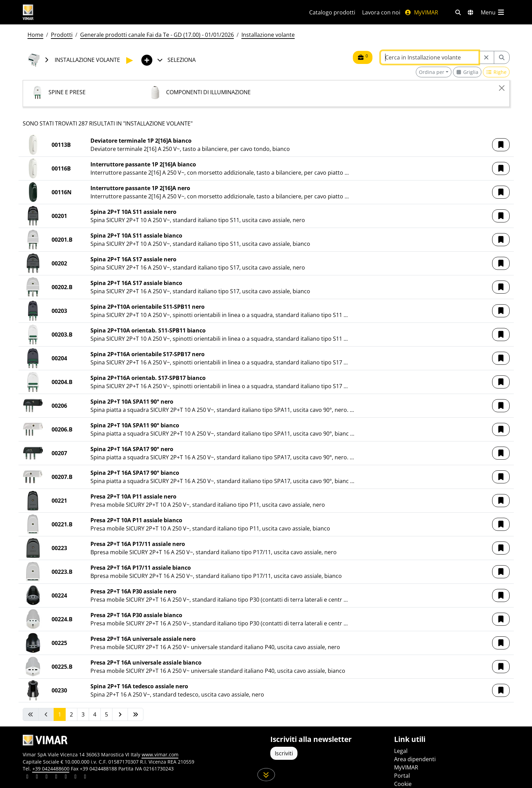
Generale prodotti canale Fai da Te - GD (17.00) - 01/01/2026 (157, 35)
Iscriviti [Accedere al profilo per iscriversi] (284, 753)
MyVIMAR (421, 12)
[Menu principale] (493, 12)
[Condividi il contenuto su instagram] (56, 777)
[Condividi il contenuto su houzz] (76, 777)
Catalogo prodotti (332, 12)
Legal (401, 751)
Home (35, 35)
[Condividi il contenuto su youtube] (66, 777)
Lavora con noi (381, 12)
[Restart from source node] (486, 57)
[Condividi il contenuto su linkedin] (28, 777)
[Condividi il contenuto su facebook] (37, 777)
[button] (501, 145)
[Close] (502, 88)
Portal (402, 776)
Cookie (403, 784)
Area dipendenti (415, 759)
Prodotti (62, 35)
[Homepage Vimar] (54, 12)
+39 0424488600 (51, 769)
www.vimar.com (160, 754)
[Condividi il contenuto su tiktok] (85, 777)
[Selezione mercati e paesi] (470, 12)
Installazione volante (268, 35)
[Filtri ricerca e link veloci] (458, 12)
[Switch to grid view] (467, 72)
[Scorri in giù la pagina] (266, 775)
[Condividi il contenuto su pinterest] (47, 777)
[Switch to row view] (496, 72)
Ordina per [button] (432, 72)
